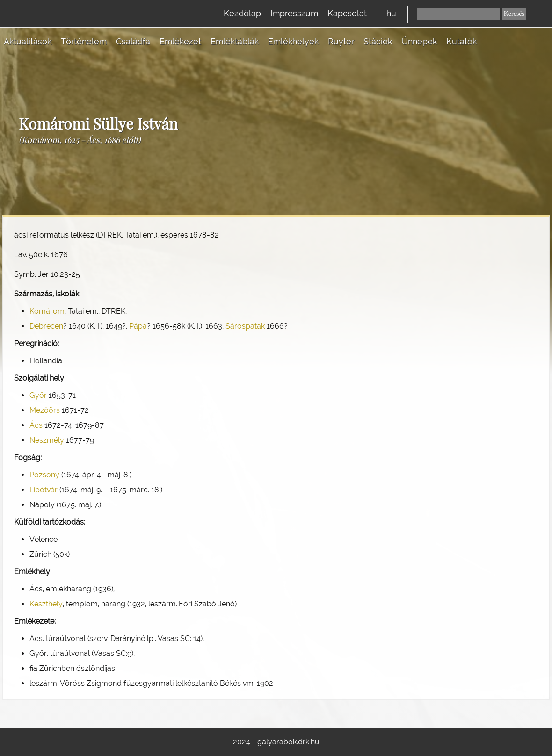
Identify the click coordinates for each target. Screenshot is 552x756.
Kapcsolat (347, 13)
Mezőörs (45, 410)
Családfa (133, 41)
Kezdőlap (242, 13)
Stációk (378, 41)
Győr (38, 395)
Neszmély (47, 440)
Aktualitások (28, 41)
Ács (36, 425)
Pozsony (44, 475)
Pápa (138, 326)
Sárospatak (245, 326)
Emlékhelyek (293, 41)
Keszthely (46, 604)
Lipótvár (44, 490)
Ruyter (341, 41)
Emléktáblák (235, 41)
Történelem (84, 41)
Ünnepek (419, 41)
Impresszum (294, 13)
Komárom (47, 311)
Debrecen (46, 326)
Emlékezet (180, 41)
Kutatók (461, 41)
